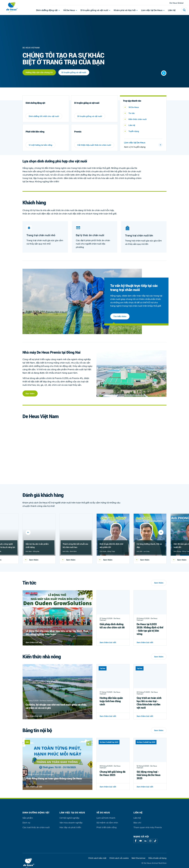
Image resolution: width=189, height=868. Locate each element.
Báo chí (137, 822)
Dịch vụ (26, 822)
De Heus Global (176, 3)
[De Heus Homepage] (10, 7)
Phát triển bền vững (107, 827)
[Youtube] (141, 841)
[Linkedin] (145, 841)
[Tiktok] (155, 841)
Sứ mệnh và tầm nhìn (107, 822)
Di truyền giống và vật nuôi (95, 10)
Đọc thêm (30, 393)
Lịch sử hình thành (106, 818)
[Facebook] (136, 841)
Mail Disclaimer (139, 858)
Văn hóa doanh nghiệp (71, 822)
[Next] (161, 532)
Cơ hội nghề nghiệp (69, 818)
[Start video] (164, 73)
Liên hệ (172, 10)
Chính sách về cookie (119, 858)
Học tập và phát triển (70, 827)
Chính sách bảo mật (97, 858)
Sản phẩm (28, 818)
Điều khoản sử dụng (157, 858)
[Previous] (28, 532)
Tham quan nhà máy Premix (148, 827)
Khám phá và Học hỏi (126, 10)
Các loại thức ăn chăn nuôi (36, 827)
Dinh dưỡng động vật (48, 10)
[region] (94, 541)
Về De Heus (70, 10)
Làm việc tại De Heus (153, 10)
